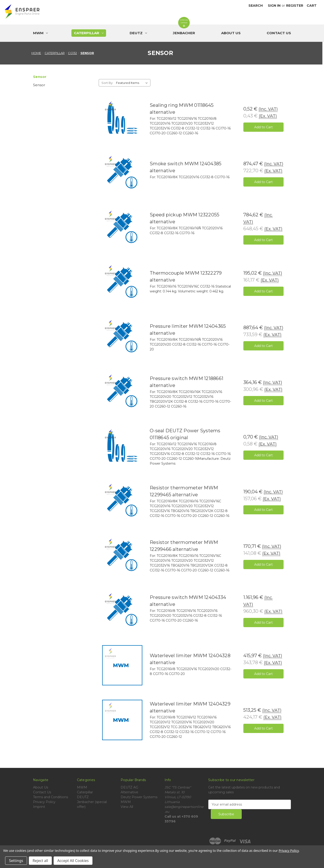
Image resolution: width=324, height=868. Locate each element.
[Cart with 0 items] (312, 6)
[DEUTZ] (138, 33)
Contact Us (279, 33)
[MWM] (40, 33)
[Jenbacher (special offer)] (184, 33)
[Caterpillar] (89, 33)
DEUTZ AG (129, 787)
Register (295, 6)
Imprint (39, 807)
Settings (16, 861)
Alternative (129, 792)
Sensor (39, 85)
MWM (82, 787)
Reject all (40, 861)
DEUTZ (83, 797)
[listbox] (133, 83)
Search (256, 6)
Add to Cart (263, 127)
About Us (231, 33)
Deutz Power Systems (139, 797)
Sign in (274, 6)
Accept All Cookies (73, 861)
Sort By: (107, 83)
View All (127, 807)
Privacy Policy (44, 802)
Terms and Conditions (50, 797)
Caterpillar (85, 792)
